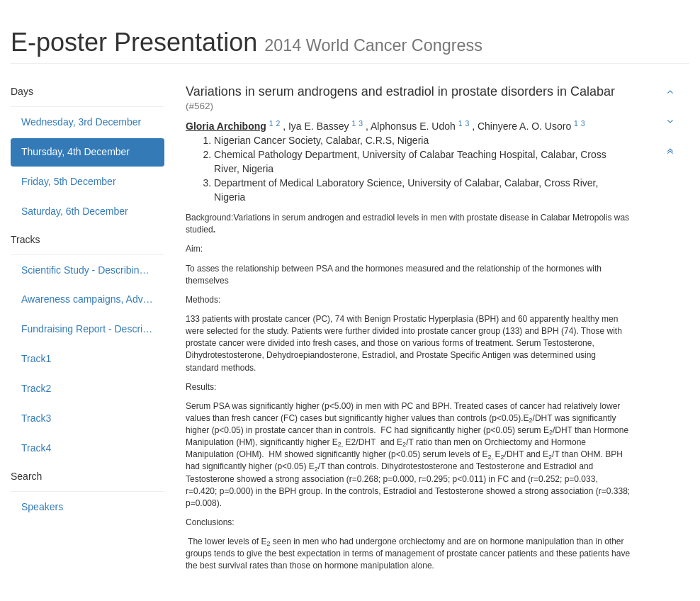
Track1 (36, 359)
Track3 (36, 418)
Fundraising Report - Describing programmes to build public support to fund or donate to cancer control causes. (93, 329)
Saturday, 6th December (75, 211)
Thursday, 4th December (75, 152)
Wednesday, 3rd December (81, 122)
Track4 (36, 448)
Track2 (36, 388)
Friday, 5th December (69, 181)
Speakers (42, 507)
